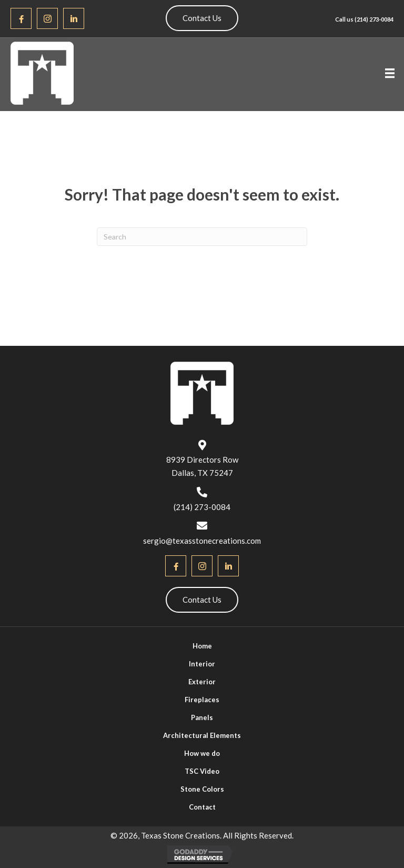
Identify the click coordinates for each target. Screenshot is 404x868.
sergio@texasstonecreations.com (202, 541)
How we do (202, 753)
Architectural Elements (202, 735)
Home (202, 646)
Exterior (202, 682)
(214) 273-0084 (374, 19)
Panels (202, 717)
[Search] (202, 237)
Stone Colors (202, 789)
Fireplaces (202, 700)
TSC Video (202, 771)
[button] (21, 18)
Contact (202, 807)
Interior (202, 664)
